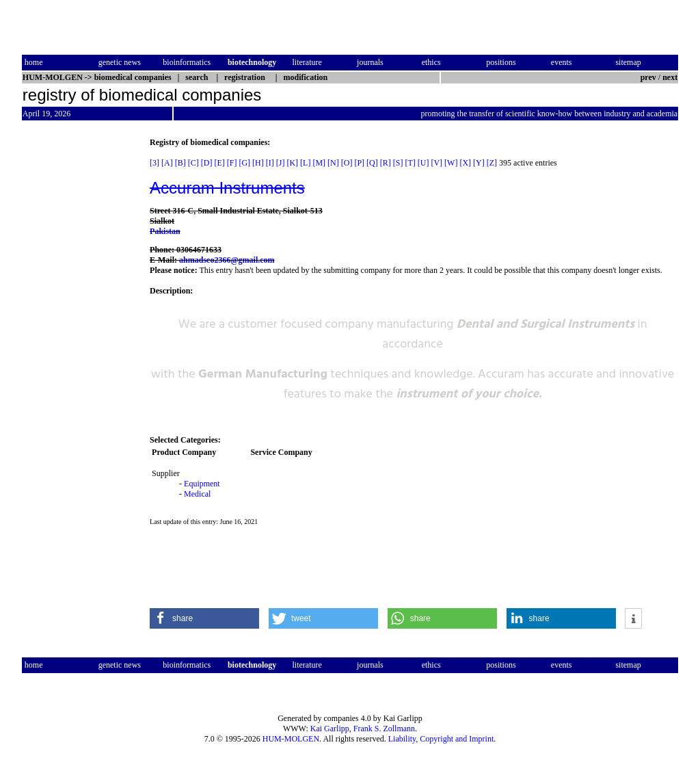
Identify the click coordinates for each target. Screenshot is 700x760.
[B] (180, 163)
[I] (270, 163)
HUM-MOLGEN (291, 739)
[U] (423, 163)
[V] (436, 163)
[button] (204, 618)
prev (648, 77)
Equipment (202, 484)
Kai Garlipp (330, 729)
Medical (197, 494)
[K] (292, 163)
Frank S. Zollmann (384, 729)
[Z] (492, 163)
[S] (398, 163)
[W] (451, 163)
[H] (258, 163)
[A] (167, 163)
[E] (219, 163)
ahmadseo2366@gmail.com (227, 260)
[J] (281, 163)
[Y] (479, 163)
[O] (347, 163)
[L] (305, 163)
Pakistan (165, 231)
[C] (193, 163)
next (670, 77)
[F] (232, 163)
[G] (244, 163)
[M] (319, 163)
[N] (333, 163)
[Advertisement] (79, 343)
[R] (386, 163)
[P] (359, 163)
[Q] (372, 163)
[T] (410, 163)
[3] (154, 163)
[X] (465, 163)
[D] (207, 163)
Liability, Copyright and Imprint (441, 739)
